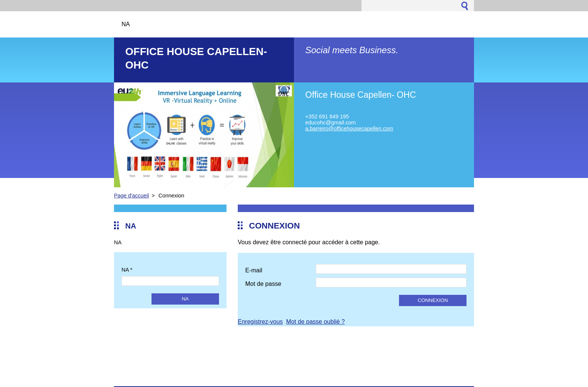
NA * (127, 270)
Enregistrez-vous (260, 322)
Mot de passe (263, 284)
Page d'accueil (131, 196)
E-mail (254, 270)
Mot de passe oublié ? (316, 322)
